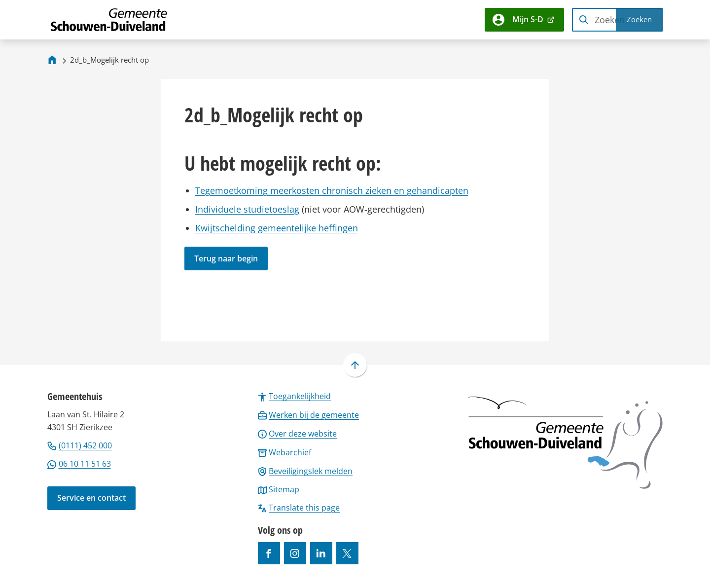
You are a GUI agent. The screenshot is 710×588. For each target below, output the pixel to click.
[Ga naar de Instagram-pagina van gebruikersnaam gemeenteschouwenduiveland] (295, 553)
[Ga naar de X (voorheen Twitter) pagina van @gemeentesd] (347, 553)
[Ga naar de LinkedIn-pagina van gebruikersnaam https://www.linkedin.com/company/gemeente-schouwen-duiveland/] (321, 553)
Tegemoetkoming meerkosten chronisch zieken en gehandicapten (332, 190)
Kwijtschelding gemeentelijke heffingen (277, 228)
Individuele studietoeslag (247, 209)
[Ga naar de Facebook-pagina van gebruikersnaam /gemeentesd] (269, 553)
